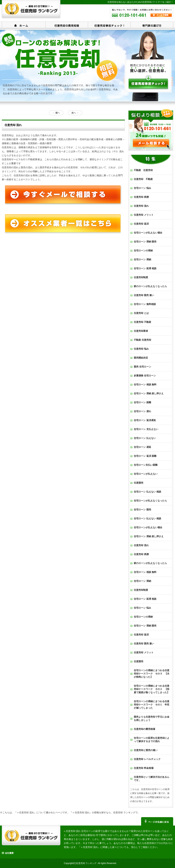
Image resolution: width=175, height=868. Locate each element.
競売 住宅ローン (142, 367)
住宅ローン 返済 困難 (145, 456)
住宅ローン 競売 (142, 510)
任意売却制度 (141, 277)
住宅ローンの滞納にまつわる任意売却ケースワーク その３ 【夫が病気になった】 (152, 674)
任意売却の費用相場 (67, 25)
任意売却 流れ (141, 206)
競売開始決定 (141, 358)
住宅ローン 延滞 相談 (145, 268)
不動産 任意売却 (143, 170)
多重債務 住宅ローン (145, 376)
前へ (56, 113)
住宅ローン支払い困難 (146, 465)
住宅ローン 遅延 (142, 447)
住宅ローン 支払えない (146, 429)
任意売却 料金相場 (144, 768)
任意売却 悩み (141, 349)
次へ (75, 113)
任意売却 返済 (141, 224)
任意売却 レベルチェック (147, 759)
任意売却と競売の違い (146, 750)
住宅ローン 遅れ (142, 411)
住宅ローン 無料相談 (145, 304)
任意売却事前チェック (109, 25)
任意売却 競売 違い (144, 295)
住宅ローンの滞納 (143, 251)
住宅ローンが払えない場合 (148, 233)
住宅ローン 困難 (142, 402)
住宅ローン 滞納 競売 (145, 242)
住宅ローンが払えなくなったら (150, 501)
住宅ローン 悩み (142, 188)
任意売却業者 (141, 331)
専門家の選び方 (152, 25)
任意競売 (139, 483)
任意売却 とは (141, 313)
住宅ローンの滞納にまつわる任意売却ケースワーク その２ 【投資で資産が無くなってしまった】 (152, 689)
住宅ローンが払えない (146, 474)
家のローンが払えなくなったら (150, 286)
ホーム (24, 25)
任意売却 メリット (144, 215)
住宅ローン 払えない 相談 (147, 492)
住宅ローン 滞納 (142, 259)
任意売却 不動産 (143, 179)
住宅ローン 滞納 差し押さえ (149, 393)
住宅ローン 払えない (145, 438)
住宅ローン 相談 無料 (145, 385)
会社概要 (9, 853)
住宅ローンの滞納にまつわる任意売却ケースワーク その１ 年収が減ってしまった (152, 705)
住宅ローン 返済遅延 (145, 420)
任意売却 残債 (141, 197)
